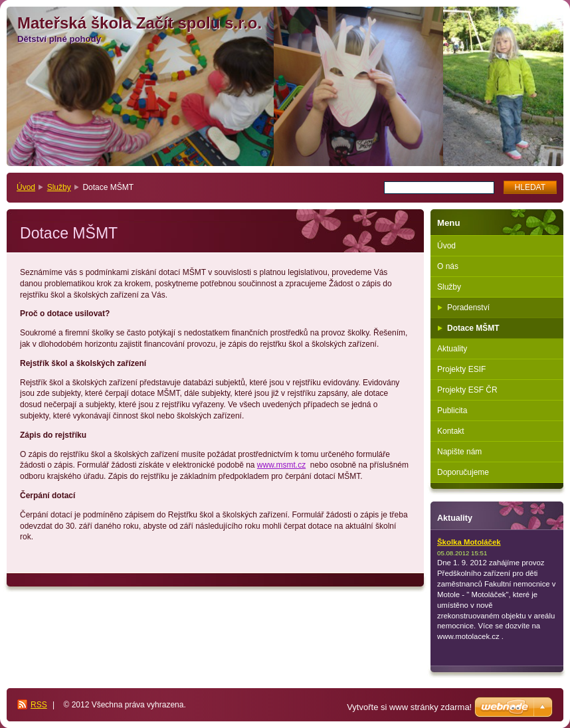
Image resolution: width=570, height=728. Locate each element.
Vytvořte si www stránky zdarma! (409, 707)
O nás (448, 266)
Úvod (26, 187)
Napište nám (459, 452)
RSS (39, 705)
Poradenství (468, 308)
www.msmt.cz (281, 465)
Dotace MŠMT (473, 328)
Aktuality (452, 349)
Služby (59, 187)
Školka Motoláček (469, 542)
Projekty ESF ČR (467, 390)
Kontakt (451, 431)
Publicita (452, 410)
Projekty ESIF (461, 369)
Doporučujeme (463, 472)
